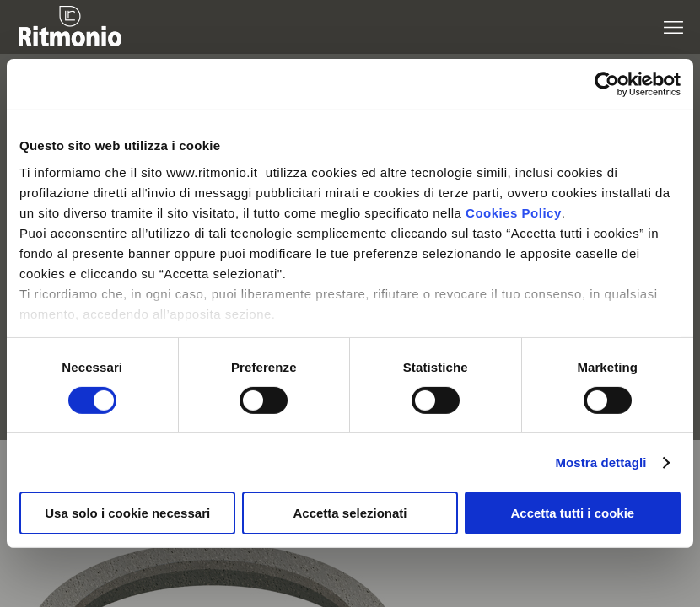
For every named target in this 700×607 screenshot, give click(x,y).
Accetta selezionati (350, 513)
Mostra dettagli (600, 462)
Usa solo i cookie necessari (127, 513)
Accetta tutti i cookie (572, 513)
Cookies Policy (514, 212)
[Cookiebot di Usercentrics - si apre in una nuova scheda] (607, 84)
